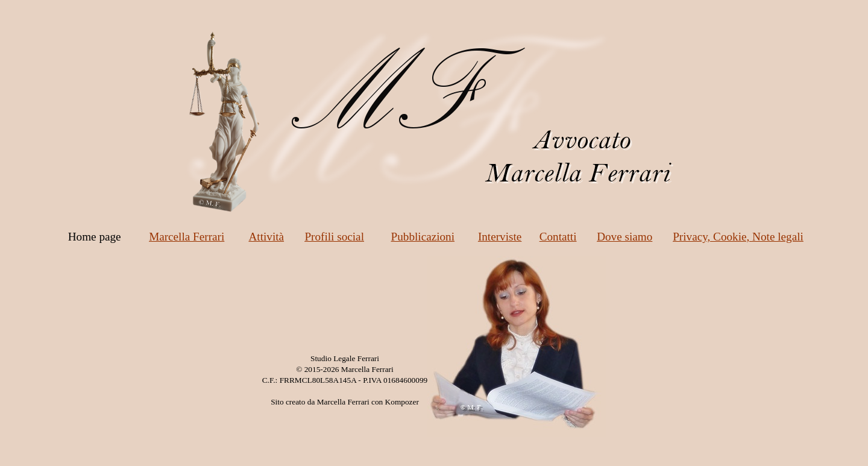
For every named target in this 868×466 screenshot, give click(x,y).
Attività (266, 237)
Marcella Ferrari (187, 237)
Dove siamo (624, 237)
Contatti (558, 237)
